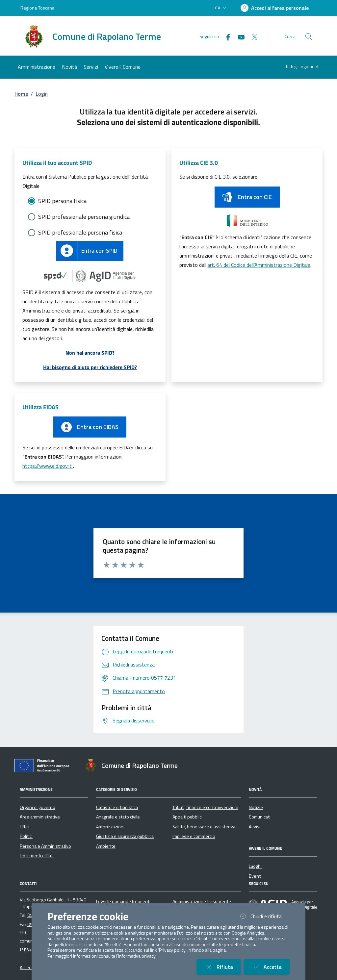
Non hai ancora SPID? (90, 353)
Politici (26, 836)
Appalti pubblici (187, 817)
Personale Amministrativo (45, 846)
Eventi (255, 876)
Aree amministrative (40, 817)
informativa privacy (137, 956)
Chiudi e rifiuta (264, 916)
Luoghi (255, 866)
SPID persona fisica (62, 201)
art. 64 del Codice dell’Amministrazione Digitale (259, 265)
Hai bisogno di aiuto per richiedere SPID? (90, 367)
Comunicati (260, 817)
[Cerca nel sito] (309, 37)
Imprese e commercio (194, 836)
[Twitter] (252, 36)
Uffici (25, 827)
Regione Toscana (37, 8)
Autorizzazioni (110, 827)
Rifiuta (223, 967)
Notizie (256, 807)
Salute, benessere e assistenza (204, 827)
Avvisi (255, 827)
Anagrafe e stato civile (118, 817)
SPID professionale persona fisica (80, 232)
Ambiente (106, 846)
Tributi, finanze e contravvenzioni (205, 807)
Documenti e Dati (37, 856)
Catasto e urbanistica (117, 807)
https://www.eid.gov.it (48, 466)
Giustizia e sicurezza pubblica (125, 836)
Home (21, 94)
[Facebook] (225, 36)
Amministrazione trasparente (202, 901)
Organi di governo (38, 807)
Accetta (271, 967)
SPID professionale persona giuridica (84, 217)
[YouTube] (239, 36)
